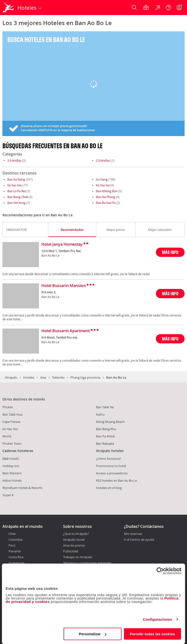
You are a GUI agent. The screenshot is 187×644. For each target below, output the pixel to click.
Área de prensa (74, 545)
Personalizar (93, 634)
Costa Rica (16, 557)
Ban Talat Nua (12, 414)
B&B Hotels (11, 459)
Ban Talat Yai (105, 407)
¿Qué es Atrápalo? (76, 534)
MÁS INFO (170, 252)
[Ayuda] (168, 8)
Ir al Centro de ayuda (139, 540)
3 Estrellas (14, 160)
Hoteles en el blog (109, 488)
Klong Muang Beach (110, 422)
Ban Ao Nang (16, 179)
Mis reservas (133, 534)
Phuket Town (12, 444)
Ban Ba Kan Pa (106, 203)
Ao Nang (102, 179)
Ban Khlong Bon (107, 191)
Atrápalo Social (74, 540)
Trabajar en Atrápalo (78, 557)
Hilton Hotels (12, 480)
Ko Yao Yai (103, 185)
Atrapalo (11, 377)
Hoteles (29, 377)
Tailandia (58, 377)
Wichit (7, 436)
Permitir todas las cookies (152, 634)
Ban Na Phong (106, 197)
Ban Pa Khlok (105, 436)
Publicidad (71, 551)
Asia (43, 377)
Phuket (8, 407)
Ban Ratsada (105, 444)
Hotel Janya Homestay (62, 244)
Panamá (14, 551)
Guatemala (16, 563)
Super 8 (8, 495)
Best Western (12, 473)
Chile (12, 534)
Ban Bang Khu (106, 429)
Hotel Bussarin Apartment (66, 331)
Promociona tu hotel (111, 466)
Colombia (15, 540)
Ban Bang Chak (18, 197)
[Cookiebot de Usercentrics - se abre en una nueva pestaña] (160, 571)
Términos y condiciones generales (87, 563)
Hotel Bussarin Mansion (64, 286)
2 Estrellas (103, 160)
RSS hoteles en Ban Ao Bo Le (116, 480)
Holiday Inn (11, 466)
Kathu (100, 414)
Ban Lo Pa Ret (17, 191)
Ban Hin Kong (16, 203)
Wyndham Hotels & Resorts (22, 488)
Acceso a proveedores (112, 473)
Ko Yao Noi (14, 185)
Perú (12, 545)
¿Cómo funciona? (108, 459)
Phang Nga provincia (85, 377)
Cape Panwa (11, 422)
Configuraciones (158, 619)
